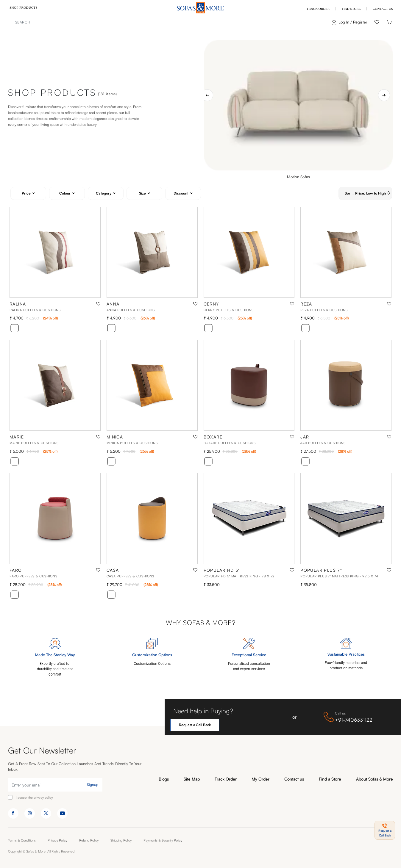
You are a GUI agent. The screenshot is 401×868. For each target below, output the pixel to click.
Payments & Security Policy (163, 840)
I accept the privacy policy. (35, 798)
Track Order (226, 779)
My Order (260, 779)
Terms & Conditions (22, 840)
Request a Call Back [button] (195, 725)
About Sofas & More (375, 779)
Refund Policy (89, 840)
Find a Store (330, 779)
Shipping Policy (121, 840)
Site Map (192, 779)
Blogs (164, 779)
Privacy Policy (57, 840)
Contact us (294, 779)
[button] (385, 830)
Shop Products (24, 7)
